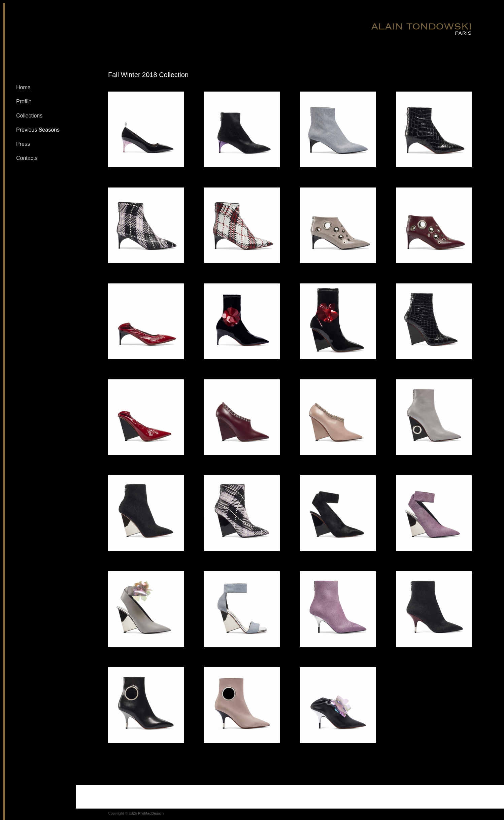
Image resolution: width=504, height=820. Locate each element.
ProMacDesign (151, 813)
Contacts (27, 158)
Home (23, 87)
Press (23, 144)
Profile (24, 101)
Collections (29, 116)
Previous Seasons (38, 130)
